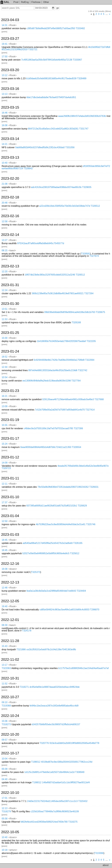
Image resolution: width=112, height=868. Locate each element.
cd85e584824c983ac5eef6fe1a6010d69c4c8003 (65, 610)
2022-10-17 (10, 753)
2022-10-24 (10, 716)
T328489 (82, 78)
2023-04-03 (10, 20)
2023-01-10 (10, 497)
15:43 (5, 646)
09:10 (5, 702)
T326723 (6, 468)
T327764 (76, 381)
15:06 (5, 721)
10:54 (5, 377)
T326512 (95, 206)
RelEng (25, 2)
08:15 (5, 250)
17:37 (5, 502)
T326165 (78, 543)
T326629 (82, 506)
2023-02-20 (10, 179)
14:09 (5, 463)
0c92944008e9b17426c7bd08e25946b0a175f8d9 (59, 360)
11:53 (5, 319)
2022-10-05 (10, 832)
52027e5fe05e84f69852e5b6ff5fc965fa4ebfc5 (46, 553)
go (58, 8)
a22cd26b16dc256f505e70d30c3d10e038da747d (65, 206)
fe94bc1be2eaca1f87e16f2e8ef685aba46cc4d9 (54, 706)
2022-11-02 (10, 660)
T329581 (86, 254)
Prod (16, 2)
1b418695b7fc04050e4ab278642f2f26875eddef (61, 341)
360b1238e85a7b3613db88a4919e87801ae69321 (58, 293)
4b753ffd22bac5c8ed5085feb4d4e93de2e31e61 (61, 524)
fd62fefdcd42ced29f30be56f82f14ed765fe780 (44, 822)
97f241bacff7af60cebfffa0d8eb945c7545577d (41, 243)
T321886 (21, 649)
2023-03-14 (10, 139)
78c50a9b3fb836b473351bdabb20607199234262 (63, 487)
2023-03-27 (10, 39)
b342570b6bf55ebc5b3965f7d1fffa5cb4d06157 (56, 724)
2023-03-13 (10, 157)
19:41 (5, 44)
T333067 (77, 60)
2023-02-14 (10, 235)
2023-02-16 (10, 216)
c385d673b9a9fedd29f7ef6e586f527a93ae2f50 (51, 28)
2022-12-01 (10, 620)
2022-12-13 (10, 582)
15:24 (5, 444)
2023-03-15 (10, 107)
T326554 (76, 447)
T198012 (36, 762)
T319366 (99, 853)
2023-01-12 (10, 457)
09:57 (5, 740)
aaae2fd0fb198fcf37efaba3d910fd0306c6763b (82, 116)
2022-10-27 (10, 697)
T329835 (87, 187)
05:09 (5, 769)
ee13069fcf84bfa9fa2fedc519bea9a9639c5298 (47, 381)
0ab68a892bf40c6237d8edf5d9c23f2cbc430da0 (40, 147)
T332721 (33, 49)
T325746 (91, 524)
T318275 (73, 822)
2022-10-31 (10, 678)
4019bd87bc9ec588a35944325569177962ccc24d (67, 762)
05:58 (5, 819)
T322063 (6, 668)
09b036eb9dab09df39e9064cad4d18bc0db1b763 (70, 312)
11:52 (5, 684)
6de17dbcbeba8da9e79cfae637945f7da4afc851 (51, 97)
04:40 (5, 779)
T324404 (81, 591)
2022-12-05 (10, 601)
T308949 (80, 772)
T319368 (6, 706)
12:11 (5, 484)
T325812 (75, 553)
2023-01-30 (10, 304)
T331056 (70, 147)
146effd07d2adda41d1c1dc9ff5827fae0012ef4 (66, 782)
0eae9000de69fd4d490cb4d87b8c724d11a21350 (46, 447)
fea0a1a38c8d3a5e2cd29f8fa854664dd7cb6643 (51, 591)
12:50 (5, 521)
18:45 (5, 540)
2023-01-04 (10, 516)
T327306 (78, 428)
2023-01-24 (10, 351)
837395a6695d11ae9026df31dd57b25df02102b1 (52, 506)
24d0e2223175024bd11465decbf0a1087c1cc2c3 (52, 801)
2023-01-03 (10, 535)
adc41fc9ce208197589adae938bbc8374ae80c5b (56, 187)
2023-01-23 (10, 391)
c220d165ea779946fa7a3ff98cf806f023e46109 (55, 811)
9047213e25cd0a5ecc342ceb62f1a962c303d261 (53, 129)
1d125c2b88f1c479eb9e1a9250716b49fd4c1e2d (49, 772)
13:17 (5, 665)
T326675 (100, 312)
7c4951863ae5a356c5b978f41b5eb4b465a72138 (47, 60)
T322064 (90, 360)
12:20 (5, 272)
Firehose (36, 2)
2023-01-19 (10, 420)
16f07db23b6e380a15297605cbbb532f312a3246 (50, 275)
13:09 (5, 406)
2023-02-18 (10, 197)
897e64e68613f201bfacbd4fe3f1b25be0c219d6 (53, 370)
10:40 (5, 163)
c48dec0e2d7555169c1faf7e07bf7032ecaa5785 (48, 428)
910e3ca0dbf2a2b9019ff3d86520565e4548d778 (74, 743)
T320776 (44, 743)
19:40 (5, 606)
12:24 (5, 290)
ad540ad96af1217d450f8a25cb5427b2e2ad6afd (48, 543)
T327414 (90, 410)
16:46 (5, 113)
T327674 (94, 256)
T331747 (84, 129)
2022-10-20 (10, 734)
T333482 (80, 28)
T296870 (95, 610)
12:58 (5, 221)
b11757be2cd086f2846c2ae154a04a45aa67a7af (83, 668)
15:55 (5, 425)
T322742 (83, 370)
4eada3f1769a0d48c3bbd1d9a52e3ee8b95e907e (83, 466)
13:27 (5, 240)
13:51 (5, 309)
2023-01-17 (10, 438)
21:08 (5, 184)
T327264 (89, 293)
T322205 (91, 341)
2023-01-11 (10, 478)
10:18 (5, 850)
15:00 (5, 338)
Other (46, 2)
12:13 (5, 808)
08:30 (5, 625)
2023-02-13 (10, 266)
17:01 (5, 798)
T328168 (76, 322)
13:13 (5, 94)
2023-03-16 (10, 89)
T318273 (6, 724)
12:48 (5, 588)
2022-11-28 (10, 641)
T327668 (99, 399)
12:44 (5, 367)
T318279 (6, 811)
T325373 (36, 572)
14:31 (5, 25)
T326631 (94, 487)
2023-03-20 (10, 70)
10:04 (5, 759)
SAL (5, 2)
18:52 (5, 357)
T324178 (27, 631)
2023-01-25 (10, 333)
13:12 (5, 75)
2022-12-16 (10, 564)
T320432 (83, 801)
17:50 (5, 57)
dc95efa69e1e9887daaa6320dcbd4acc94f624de (54, 687)
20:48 (5, 203)
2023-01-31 (10, 285)
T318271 (24, 687)
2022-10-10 (10, 793)
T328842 (28, 168)
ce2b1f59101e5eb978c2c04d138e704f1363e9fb (51, 649)
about (106, 865)
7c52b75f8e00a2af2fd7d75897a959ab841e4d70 (60, 410)
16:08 (5, 125)
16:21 (5, 396)
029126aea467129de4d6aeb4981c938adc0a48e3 (68, 399)
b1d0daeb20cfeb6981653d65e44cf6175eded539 (51, 78)
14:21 (5, 144)
